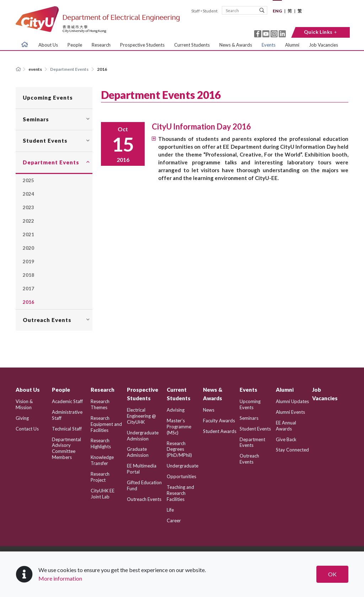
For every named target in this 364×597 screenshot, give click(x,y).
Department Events (69, 69)
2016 (102, 69)
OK (332, 574)
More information (60, 578)
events (36, 69)
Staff (196, 11)
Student (210, 11)
